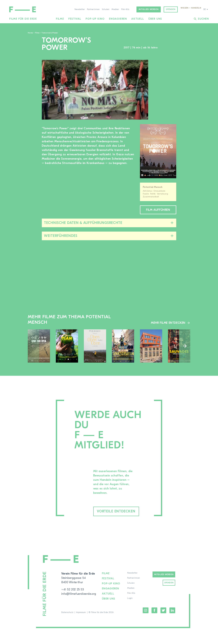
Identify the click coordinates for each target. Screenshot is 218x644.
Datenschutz (67, 612)
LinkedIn (172, 610)
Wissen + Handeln (191, 8)
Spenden (171, 9)
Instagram (146, 610)
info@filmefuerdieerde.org (79, 594)
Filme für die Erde (23, 19)
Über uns (155, 19)
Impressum (81, 612)
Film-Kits (125, 9)
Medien (115, 9)
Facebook (154, 610)
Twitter (163, 610)
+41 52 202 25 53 (73, 589)
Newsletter (80, 9)
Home (30, 33)
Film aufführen (158, 210)
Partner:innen (93, 9)
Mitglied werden (149, 9)
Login (130, 598)
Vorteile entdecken (116, 511)
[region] (165, 90)
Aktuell (138, 19)
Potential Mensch (153, 187)
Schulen (106, 9)
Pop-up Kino (95, 19)
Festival (75, 19)
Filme (60, 19)
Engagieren (118, 19)
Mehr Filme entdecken (168, 323)
